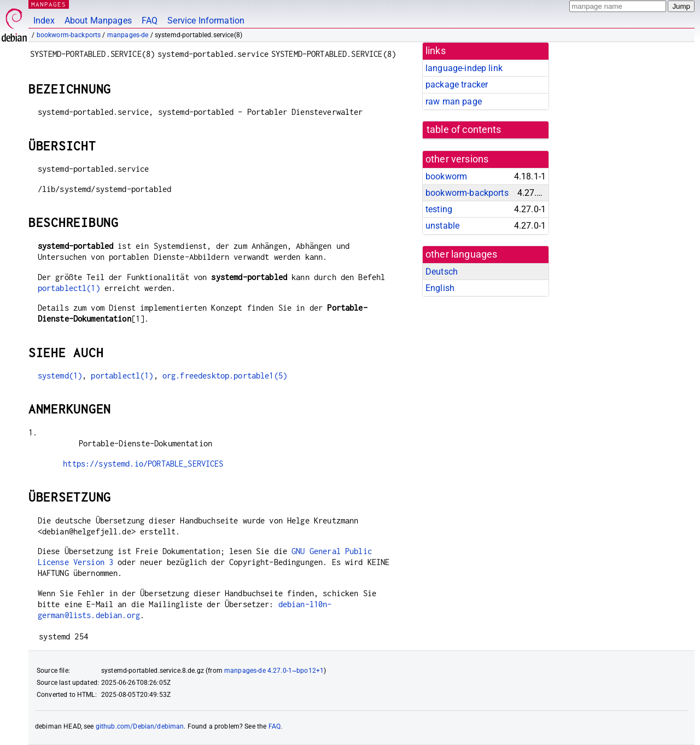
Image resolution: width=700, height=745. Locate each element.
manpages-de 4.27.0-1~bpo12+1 (274, 671)
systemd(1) (60, 376)
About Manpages (98, 21)
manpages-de (128, 35)
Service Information (206, 21)
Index (44, 21)
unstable (442, 226)
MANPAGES (49, 4)
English (440, 288)
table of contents (464, 130)
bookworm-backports (69, 35)
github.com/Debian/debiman (140, 726)
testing (439, 209)
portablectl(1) (69, 288)
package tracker (457, 85)
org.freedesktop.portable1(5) (225, 376)
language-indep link (464, 68)
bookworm (446, 176)
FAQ (150, 21)
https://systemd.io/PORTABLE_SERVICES (143, 464)
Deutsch (442, 272)
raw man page (454, 101)
